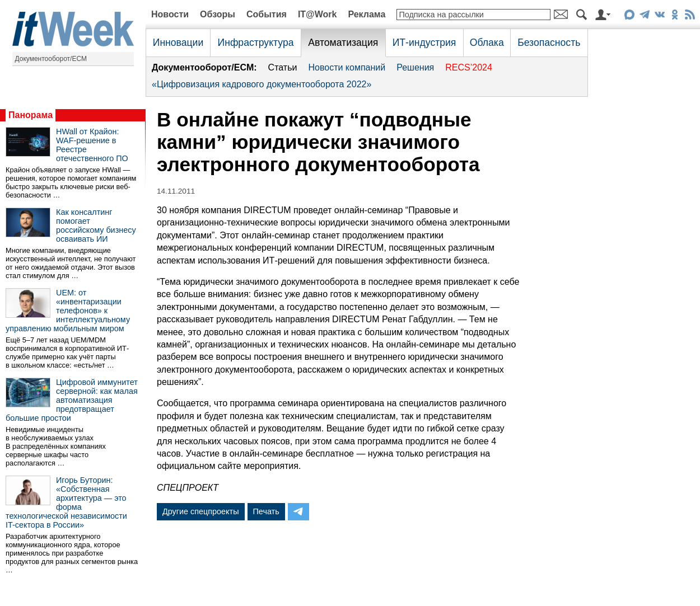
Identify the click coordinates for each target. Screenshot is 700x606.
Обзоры (218, 14)
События (267, 14)
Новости (170, 14)
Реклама (367, 14)
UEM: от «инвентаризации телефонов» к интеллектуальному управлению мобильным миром (68, 311)
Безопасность (549, 43)
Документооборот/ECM (51, 59)
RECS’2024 (469, 67)
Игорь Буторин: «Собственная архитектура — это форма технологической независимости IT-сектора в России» (66, 502)
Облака (487, 43)
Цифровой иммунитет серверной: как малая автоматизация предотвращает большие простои (72, 400)
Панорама (31, 115)
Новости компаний (347, 67)
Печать (266, 511)
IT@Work (318, 14)
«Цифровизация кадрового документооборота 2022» (262, 84)
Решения (415, 67)
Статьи (283, 67)
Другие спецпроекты (201, 511)
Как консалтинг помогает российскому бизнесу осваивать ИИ (96, 226)
